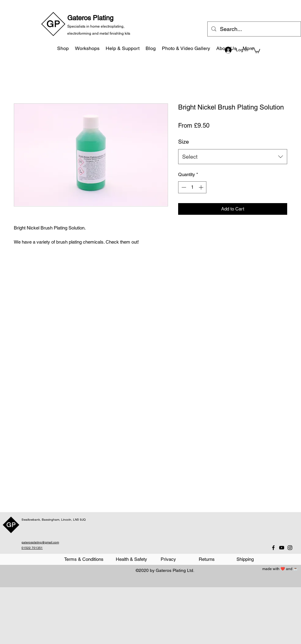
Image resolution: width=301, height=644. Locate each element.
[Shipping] (245, 559)
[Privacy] (168, 559)
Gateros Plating (90, 18)
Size (184, 142)
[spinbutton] (192, 187)
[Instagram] (290, 548)
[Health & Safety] (131, 559)
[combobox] (233, 157)
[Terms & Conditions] (84, 559)
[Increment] (202, 187)
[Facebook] (273, 548)
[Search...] (254, 29)
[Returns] (207, 559)
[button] (256, 50)
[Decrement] (183, 187)
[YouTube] (282, 548)
